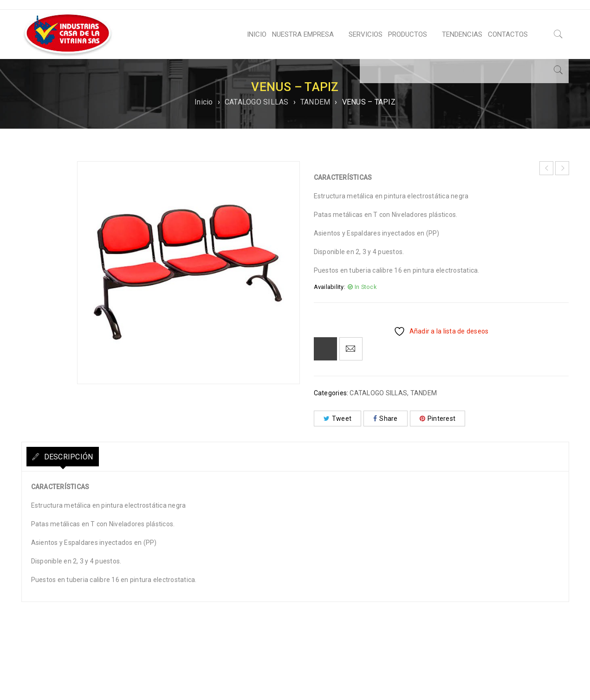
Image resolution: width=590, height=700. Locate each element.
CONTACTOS (508, 34)
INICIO (257, 34)
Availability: (330, 287)
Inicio (204, 102)
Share (386, 419)
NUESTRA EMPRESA (303, 34)
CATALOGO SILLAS (257, 102)
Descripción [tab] (76, 457)
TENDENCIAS (462, 34)
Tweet (338, 419)
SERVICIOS (366, 34)
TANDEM (315, 102)
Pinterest (438, 419)
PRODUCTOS (408, 34)
